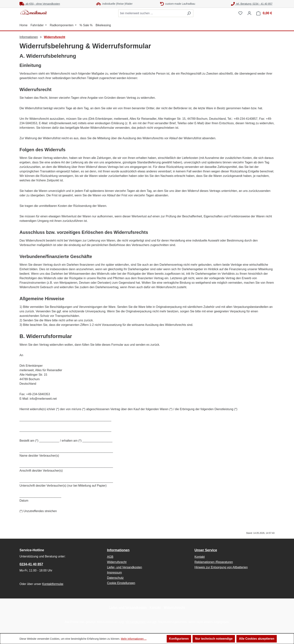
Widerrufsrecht (117, 562)
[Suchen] (189, 13)
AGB (110, 557)
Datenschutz (115, 578)
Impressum (114, 573)
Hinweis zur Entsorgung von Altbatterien (221, 567)
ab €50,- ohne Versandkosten (40, 4)
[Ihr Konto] (249, 13)
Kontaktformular (53, 584)
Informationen (118, 550)
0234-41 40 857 (31, 564)
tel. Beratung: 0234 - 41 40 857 (252, 4)
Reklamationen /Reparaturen (214, 562)
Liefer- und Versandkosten (125, 567)
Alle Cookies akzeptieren (257, 639)
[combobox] (151, 13)
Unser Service (206, 550)
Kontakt (199, 557)
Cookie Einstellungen (121, 583)
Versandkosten (136, 622)
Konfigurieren (179, 639)
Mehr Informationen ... (134, 639)
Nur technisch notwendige (214, 639)
